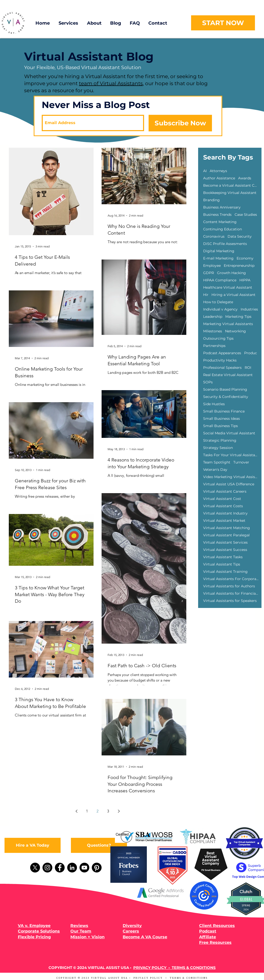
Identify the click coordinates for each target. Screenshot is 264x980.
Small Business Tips (221, 426)
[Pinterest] (97, 868)
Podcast (208, 931)
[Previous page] (76, 811)
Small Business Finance (224, 411)
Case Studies (246, 215)
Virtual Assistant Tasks (223, 557)
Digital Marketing (219, 251)
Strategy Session (218, 448)
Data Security (240, 237)
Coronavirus (214, 237)
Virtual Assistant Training (225, 572)
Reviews (79, 926)
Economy (245, 258)
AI (205, 171)
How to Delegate (218, 302)
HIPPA (245, 280)
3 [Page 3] (108, 811)
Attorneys (218, 171)
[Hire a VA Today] (33, 845)
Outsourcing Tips (218, 339)
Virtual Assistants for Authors (229, 586)
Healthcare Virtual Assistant (228, 288)
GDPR (209, 273)
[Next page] (119, 811)
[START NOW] (223, 23)
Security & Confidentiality (226, 397)
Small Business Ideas (222, 419)
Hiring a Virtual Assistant (233, 295)
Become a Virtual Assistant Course (231, 186)
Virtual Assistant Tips (222, 564)
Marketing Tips (238, 317)
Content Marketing (220, 222)
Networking (235, 331)
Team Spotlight (217, 462)
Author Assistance (219, 178)
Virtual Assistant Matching (227, 528)
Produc (251, 353)
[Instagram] (47, 868)
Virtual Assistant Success (225, 550)
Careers (131, 931)
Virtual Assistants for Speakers (230, 601)
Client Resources (217, 926)
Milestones (213, 331)
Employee (212, 266)
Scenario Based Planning (225, 390)
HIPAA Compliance (220, 280)
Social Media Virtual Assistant (229, 433)
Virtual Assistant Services (225, 543)
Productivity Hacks (220, 360)
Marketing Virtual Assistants (228, 324)
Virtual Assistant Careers (225, 492)
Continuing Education (223, 229)
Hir (206, 295)
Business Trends (217, 215)
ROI (248, 368)
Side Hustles (214, 404)
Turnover (241, 462)
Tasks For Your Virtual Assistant (231, 455)
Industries (249, 309)
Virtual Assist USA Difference (229, 484)
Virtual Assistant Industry (225, 513)
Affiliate (208, 937)
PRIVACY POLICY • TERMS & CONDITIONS (174, 968)
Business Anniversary (222, 207)
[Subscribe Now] (180, 123)
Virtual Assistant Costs (223, 506)
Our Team (81, 931)
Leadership (213, 317)
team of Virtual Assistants (111, 83)
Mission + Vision (87, 937)
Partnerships (214, 346)
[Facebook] (60, 868)
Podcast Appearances (222, 353)
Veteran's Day (215, 470)
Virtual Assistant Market (224, 521)
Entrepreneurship (239, 266)
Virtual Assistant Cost (222, 499)
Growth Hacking (231, 273)
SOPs (208, 382)
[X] (35, 868)
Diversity (132, 926)
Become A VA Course (145, 937)
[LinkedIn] (72, 868)
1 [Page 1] (87, 811)
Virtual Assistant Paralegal (226, 535)
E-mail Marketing (218, 258)
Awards (245, 178)
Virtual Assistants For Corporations (231, 579)
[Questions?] (99, 845)
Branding (211, 200)
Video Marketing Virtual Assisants (231, 477)
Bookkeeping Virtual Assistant (230, 193)
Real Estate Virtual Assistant (228, 375)
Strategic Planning (220, 441)
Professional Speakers (222, 368)
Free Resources (215, 942)
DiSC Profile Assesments (225, 244)
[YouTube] (84, 868)
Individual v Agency (220, 309)
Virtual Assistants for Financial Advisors (231, 594)
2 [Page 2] (98, 811)
